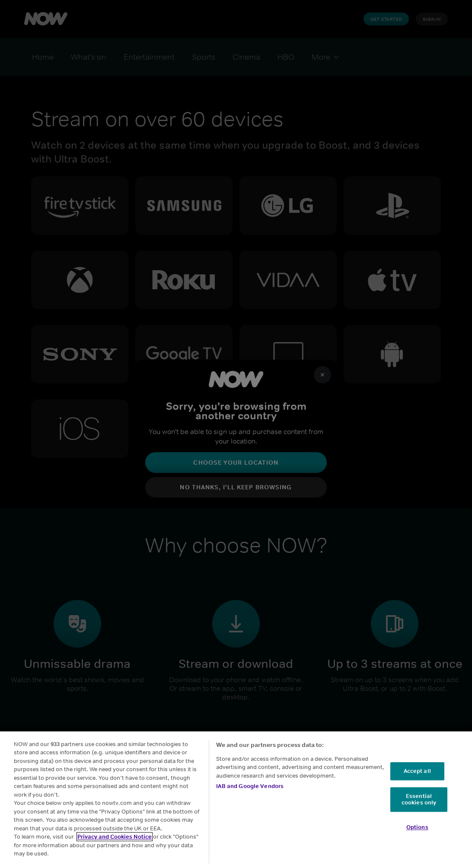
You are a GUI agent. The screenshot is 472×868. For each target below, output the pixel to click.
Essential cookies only (419, 805)
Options (417, 833)
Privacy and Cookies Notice (115, 842)
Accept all (417, 777)
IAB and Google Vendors (250, 792)
